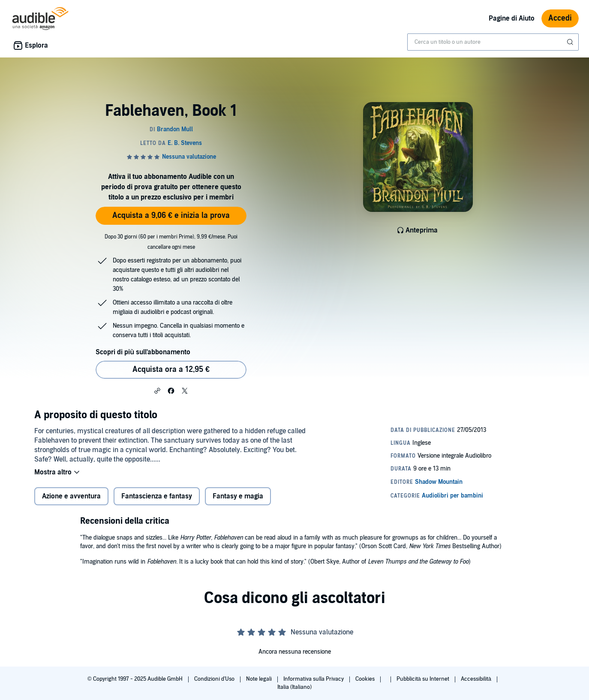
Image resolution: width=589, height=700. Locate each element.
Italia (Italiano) (294, 687)
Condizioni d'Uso (215, 679)
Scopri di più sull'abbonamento (143, 352)
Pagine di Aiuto (512, 18)
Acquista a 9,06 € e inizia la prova (171, 216)
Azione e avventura (71, 496)
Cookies (366, 679)
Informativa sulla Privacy (314, 679)
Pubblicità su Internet (424, 679)
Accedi (560, 18)
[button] (157, 390)
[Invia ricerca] (571, 42)
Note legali (260, 679)
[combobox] (493, 42)
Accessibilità (477, 679)
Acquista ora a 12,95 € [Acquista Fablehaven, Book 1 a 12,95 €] (171, 370)
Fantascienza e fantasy (157, 496)
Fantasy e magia (238, 496)
